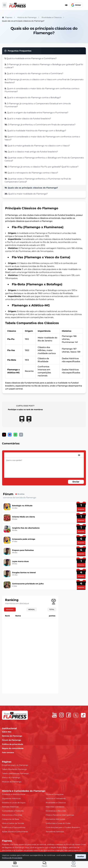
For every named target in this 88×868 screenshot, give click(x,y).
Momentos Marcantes (55, 819)
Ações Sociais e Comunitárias (15, 832)
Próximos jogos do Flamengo (15, 765)
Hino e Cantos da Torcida (13, 823)
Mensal (32, 609)
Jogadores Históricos (11, 798)
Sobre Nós (7, 732)
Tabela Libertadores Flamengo (15, 773)
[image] (79, 455)
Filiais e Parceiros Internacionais (60, 815)
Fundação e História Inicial (14, 794)
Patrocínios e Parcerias (12, 815)
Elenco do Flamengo (11, 778)
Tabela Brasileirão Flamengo (14, 769)
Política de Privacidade (12, 858)
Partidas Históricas (10, 807)
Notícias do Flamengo (12, 736)
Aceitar (81, 856)
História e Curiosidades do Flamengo (24, 791)
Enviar (76, 482)
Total (52, 609)
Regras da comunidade (13, 748)
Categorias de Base (10, 819)
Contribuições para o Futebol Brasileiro (63, 827)
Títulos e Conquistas (55, 794)
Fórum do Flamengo (12, 740)
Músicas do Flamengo (12, 782)
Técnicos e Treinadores (56, 798)
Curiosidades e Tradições (13, 811)
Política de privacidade (13, 744)
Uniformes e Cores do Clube (58, 823)
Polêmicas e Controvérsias (14, 827)
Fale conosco (8, 752)
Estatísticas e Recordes (56, 811)
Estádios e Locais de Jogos (14, 803)
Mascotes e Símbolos (55, 807)
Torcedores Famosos (55, 832)
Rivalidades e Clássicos (56, 803)
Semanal (10, 609)
